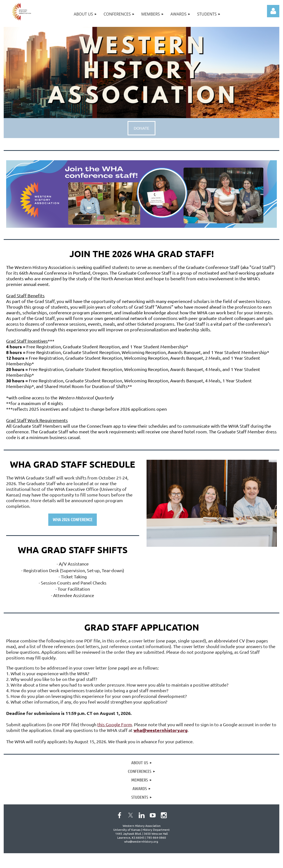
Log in (273, 11)
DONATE (141, 128)
